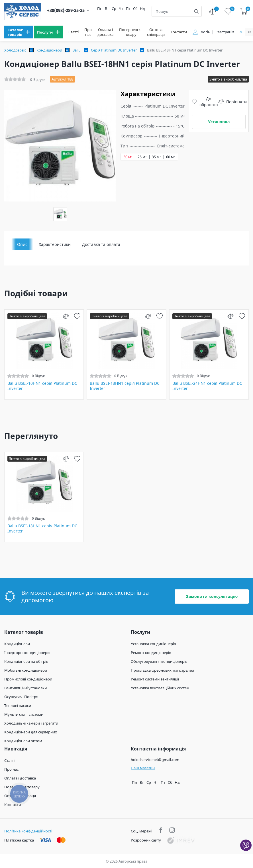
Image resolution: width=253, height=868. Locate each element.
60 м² (171, 157)
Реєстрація (225, 32)
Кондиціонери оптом (23, 741)
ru (241, 32)
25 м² (142, 157)
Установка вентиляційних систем (160, 688)
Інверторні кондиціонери (27, 653)
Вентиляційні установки (25, 688)
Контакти (179, 32)
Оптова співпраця (156, 32)
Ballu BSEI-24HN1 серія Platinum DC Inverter (207, 386)
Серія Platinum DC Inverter (114, 50)
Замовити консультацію (212, 596)
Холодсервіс (15, 50)
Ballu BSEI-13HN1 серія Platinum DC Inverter (125, 386)
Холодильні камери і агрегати (31, 723)
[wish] (77, 316)
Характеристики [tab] (55, 244)
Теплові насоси (18, 705)
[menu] (19, 32)
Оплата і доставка (105, 32)
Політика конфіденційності (28, 831)
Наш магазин (143, 768)
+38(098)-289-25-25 (66, 10)
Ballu (76, 50)
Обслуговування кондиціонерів (159, 661)
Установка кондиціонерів (153, 644)
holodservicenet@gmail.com (155, 760)
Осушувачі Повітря (21, 697)
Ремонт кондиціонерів (151, 653)
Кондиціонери (49, 50)
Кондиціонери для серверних (31, 732)
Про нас (88, 32)
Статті (74, 32)
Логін (205, 32)
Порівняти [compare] (232, 102)
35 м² (156, 157)
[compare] (66, 316)
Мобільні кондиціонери (26, 670)
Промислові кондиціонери (28, 679)
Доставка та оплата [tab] (101, 244)
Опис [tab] (22, 244)
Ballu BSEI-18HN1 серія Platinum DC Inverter (42, 528)
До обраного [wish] (205, 102)
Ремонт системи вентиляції (155, 679)
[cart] (244, 12)
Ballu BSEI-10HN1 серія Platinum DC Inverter (42, 386)
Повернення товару (130, 32)
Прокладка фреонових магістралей (162, 670)
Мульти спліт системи (24, 714)
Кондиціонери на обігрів (26, 661)
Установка (219, 122)
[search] (196, 11)
